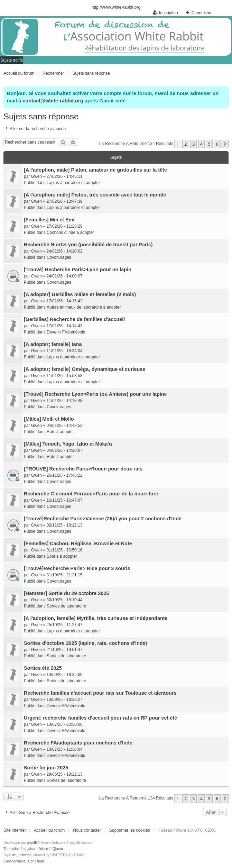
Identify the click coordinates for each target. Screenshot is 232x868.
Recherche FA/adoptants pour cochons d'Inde (78, 743)
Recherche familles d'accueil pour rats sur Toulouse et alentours (100, 693)
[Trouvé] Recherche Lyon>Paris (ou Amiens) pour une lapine (95, 394)
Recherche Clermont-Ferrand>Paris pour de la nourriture (91, 494)
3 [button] (193, 144)
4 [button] (201, 144)
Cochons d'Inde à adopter (70, 232)
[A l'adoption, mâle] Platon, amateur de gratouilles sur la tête (95, 170)
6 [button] (217, 144)
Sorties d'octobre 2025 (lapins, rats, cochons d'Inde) (85, 643)
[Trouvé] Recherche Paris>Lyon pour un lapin (78, 269)
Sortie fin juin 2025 (46, 768)
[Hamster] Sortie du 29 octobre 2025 (66, 593)
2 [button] (185, 144)
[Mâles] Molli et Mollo (49, 419)
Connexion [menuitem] (198, 13)
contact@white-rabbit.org (53, 101)
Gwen (36, 176)
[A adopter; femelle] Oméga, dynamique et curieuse (85, 369)
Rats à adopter (60, 432)
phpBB (32, 843)
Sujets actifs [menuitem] (12, 60)
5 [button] (209, 144)
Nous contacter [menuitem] (87, 830)
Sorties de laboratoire (66, 606)
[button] (225, 144)
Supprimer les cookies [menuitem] (130, 830)
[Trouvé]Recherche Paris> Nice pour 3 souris (77, 568)
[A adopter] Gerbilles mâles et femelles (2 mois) (80, 294)
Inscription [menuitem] (165, 13)
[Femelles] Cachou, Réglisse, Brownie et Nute (78, 543)
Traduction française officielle (26, 849)
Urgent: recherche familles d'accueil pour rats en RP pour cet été (100, 718)
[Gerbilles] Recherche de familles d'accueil (74, 319)
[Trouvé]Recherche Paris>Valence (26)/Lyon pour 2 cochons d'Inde (103, 519)
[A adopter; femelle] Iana (53, 344)
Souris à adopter (62, 556)
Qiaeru (58, 849)
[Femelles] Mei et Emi (49, 220)
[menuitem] (14, 861)
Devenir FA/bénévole (66, 332)
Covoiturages (59, 257)
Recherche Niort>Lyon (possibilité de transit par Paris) (88, 245)
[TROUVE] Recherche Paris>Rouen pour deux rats (83, 469)
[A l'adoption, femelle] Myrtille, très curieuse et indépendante (96, 618)
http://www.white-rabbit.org (116, 7)
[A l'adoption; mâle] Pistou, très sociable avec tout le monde (95, 195)
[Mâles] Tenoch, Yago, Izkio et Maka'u (68, 444)
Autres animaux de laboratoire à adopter (84, 307)
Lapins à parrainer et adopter (73, 183)
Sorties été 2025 (43, 668)
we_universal (22, 855)
